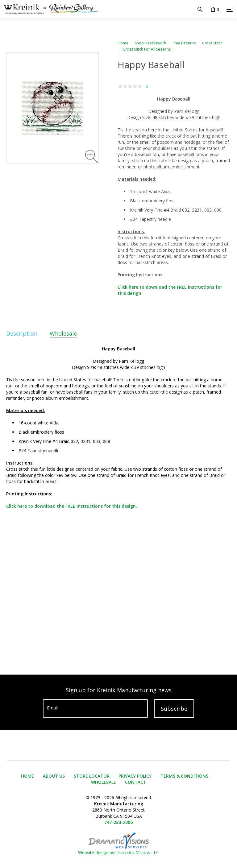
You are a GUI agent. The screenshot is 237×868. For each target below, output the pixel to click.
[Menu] (230, 10)
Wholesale (63, 333)
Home (123, 43)
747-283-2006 (118, 822)
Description (22, 333)
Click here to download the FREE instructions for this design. (72, 506)
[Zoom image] (92, 157)
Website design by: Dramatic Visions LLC (118, 849)
